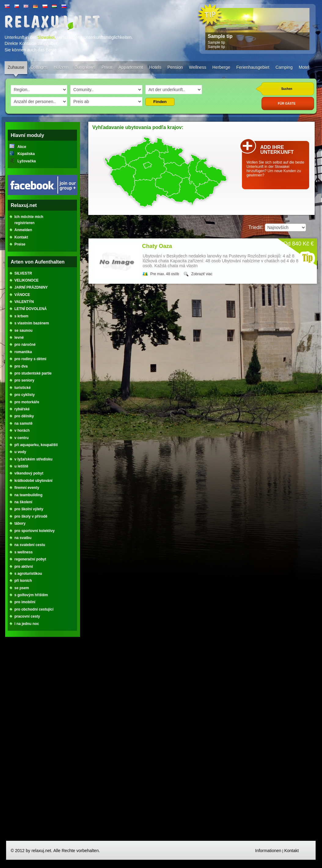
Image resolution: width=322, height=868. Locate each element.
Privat (107, 67)
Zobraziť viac (202, 274)
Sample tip (220, 36)
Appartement (131, 67)
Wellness (198, 67)
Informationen (268, 851)
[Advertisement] (42, 741)
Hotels (155, 67)
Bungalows (85, 67)
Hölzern (61, 67)
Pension (175, 67)
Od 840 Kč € (298, 244)
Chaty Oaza (157, 246)
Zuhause (16, 67)
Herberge (221, 67)
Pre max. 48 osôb (165, 274)
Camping (284, 67)
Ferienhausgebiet (253, 67)
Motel (304, 67)
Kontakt (291, 851)
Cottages (39, 67)
